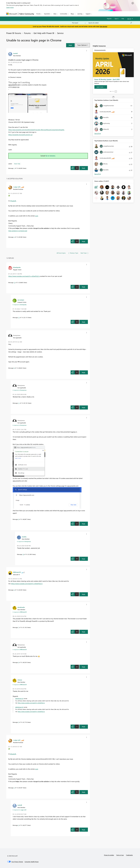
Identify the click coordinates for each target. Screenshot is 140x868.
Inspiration (47, 14)
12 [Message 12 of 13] (14, 282)
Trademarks (129, 855)
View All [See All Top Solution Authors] (98, 134)
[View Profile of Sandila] (24, 537)
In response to (20, 305)
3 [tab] (113, 91)
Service (60, 33)
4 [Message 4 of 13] (14, 590)
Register (109, 19)
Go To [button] (129, 19)
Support (88, 14)
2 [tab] (111, 91)
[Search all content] (110, 23)
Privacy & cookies (109, 855)
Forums (38, 14)
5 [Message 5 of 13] (19, 722)
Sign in (117, 19)
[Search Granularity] (79, 23)
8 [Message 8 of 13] (14, 368)
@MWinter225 (19, 699)
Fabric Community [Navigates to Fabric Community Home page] (27, 14)
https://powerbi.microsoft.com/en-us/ (20, 135)
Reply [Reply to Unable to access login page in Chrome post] (84, 168)
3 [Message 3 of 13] (19, 825)
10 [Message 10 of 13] (23, 554)
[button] (70, 45)
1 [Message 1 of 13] (14, 168)
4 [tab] (114, 91)
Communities (64, 14)
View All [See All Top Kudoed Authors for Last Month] (98, 174)
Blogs (72, 14)
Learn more (10, 7)
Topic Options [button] (82, 45)
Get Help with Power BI (44, 33)
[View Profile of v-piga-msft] (17, 187)
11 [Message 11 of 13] (19, 403)
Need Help (17, 164)
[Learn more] (101, 87)
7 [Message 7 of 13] (19, 627)
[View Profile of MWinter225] (17, 572)
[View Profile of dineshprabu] (17, 267)
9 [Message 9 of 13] (19, 519)
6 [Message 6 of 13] (19, 662)
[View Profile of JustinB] (15, 53)
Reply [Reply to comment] (84, 241)
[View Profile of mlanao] (20, 680)
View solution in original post (18, 231)
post (37, 216)
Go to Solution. (51, 156)
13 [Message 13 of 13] (19, 317)
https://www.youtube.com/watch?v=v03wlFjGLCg (24, 276)
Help (123, 19)
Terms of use (120, 855)
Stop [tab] (116, 92)
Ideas (55, 14)
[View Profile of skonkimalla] (21, 607)
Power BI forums (14, 33)
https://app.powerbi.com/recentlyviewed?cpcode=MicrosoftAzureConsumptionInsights (36, 130)
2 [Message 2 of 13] (14, 237)
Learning (80, 14)
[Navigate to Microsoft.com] (12, 14)
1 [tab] (110, 91)
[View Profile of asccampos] (21, 300)
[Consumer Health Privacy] (32, 862)
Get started (104, 26)
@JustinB (13, 201)
